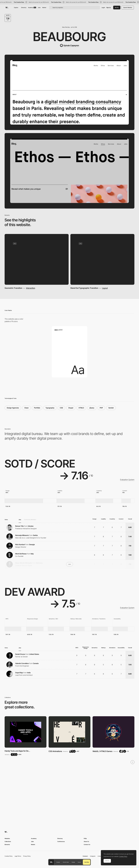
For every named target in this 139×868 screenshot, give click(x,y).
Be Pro (117, 7)
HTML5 (81, 408)
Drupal (71, 408)
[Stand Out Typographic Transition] (102, 259)
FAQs (85, 838)
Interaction (31, 288)
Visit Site (87, 862)
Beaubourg (69, 37)
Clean (26, 408)
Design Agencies (13, 408)
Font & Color (66, 862)
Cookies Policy (9, 856)
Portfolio (37, 408)
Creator (58, 862)
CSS (61, 408)
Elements (7, 844)
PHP (101, 408)
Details (73, 862)
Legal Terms (18, 856)
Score (79, 862)
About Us (86, 841)
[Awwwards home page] (51, 862)
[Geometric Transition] (37, 259)
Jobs (39, 7)
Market (44, 7)
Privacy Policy (27, 856)
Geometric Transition (13, 288)
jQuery (92, 408)
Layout (105, 288)
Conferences (61, 841)
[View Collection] (26, 732)
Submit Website (128, 7)
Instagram (93, 856)
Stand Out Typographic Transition (84, 288)
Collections (8, 841)
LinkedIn (100, 856)
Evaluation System (127, 480)
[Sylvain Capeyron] (69, 45)
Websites (7, 838)
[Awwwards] (7, 8)
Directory (24, 7)
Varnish (111, 408)
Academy (32, 7)
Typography (50, 408)
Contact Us (87, 844)
